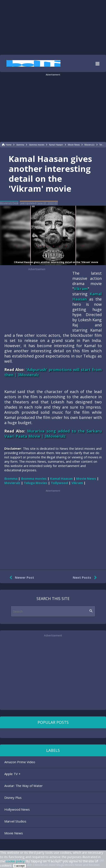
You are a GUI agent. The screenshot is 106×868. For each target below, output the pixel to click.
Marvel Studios (15, 821)
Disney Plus (13, 797)
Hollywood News (17, 809)
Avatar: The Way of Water (24, 786)
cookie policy (15, 861)
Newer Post (21, 578)
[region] (53, 27)
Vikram (81, 289)
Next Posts (86, 578)
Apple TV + (12, 774)
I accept (20, 866)
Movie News (14, 833)
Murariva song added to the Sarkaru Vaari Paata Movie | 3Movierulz (53, 434)
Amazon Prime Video (20, 762)
